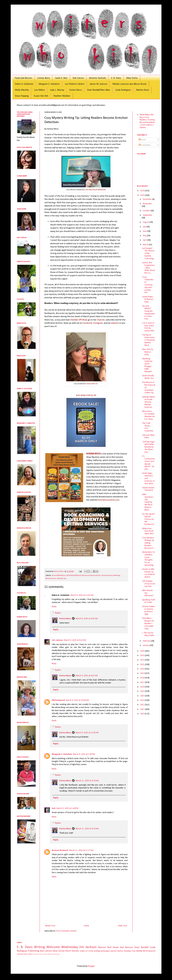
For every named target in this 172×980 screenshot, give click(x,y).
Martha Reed (142, 90)
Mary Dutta (132, 78)
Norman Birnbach (60, 850)
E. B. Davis (116, 78)
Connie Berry (44, 78)
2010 (143, 714)
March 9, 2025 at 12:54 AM (82, 595)
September (148, 215)
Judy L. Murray (57, 90)
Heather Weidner (62, 96)
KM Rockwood (58, 700)
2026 (143, 191)
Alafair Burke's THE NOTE (149, 489)
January (146, 645)
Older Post (122, 926)
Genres (114, 951)
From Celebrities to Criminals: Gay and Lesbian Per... (148, 285)
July (145, 227)
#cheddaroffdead (74, 575)
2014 (143, 696)
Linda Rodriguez (123, 90)
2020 (143, 669)
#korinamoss (51, 579)
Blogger (91, 966)
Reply (54, 607)
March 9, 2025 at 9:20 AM (75, 640)
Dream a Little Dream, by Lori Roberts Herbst (149, 573)
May (145, 236)
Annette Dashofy (97, 78)
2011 (143, 709)
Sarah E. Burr (61, 78)
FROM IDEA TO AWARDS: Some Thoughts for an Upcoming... (149, 559)
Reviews (57, 954)
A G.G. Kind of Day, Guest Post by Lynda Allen (148, 327)
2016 (143, 687)
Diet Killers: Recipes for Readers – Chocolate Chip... (148, 623)
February (147, 641)
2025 (143, 195)
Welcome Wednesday (62, 947)
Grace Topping (22, 96)
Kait (54, 808)
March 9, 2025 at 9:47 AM (87, 676)
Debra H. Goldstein (24, 84)
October (147, 211)
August (146, 222)
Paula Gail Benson (23, 78)
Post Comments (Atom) (66, 931)
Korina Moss (76, 90)
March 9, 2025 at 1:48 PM (67, 808)
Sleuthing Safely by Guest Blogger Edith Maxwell (147, 365)
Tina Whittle (137, 951)
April (145, 240)
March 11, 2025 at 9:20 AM (87, 781)
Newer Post (50, 926)
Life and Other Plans (148, 436)
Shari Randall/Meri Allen (99, 90)
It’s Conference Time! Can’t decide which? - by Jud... (148, 463)
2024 (143, 651)
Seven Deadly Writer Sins (148, 377)
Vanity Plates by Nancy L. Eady (148, 299)
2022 (143, 660)
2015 (143, 691)
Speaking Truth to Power (149, 601)
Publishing (34, 951)
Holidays (128, 951)
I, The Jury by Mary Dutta (148, 634)
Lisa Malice (39, 90)
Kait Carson (78, 78)
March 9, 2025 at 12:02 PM (87, 733)
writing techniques (102, 951)
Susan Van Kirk (41, 96)
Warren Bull (105, 947)
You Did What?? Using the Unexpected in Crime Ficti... (148, 313)
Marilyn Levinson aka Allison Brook (129, 84)
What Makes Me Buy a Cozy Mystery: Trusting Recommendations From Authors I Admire (147, 121)
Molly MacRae (22, 90)
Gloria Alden (28, 954)
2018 (143, 678)
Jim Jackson (57, 640)
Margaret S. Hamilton (49, 84)
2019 (143, 673)
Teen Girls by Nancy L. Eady (148, 352)
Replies (58, 613)
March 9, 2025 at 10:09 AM (77, 700)
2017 (143, 682)
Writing (39, 947)
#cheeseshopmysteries (91, 575)
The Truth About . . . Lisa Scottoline (148, 427)
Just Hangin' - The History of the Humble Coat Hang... (149, 253)
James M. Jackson (98, 84)
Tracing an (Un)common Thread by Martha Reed (148, 340)
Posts (142, 140)
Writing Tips (62, 579)
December (148, 199)
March (146, 245)
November (147, 204)
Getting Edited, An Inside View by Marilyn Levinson (149, 402)
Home (86, 926)
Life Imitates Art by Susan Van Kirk (149, 584)
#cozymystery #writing (111, 575)
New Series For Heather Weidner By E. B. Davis (148, 415)
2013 (143, 700)
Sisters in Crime (87, 951)
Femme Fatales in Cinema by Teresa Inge (149, 610)
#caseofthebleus (59, 575)
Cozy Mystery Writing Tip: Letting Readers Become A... (148, 543)
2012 (143, 705)
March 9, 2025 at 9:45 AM (87, 619)
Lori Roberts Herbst (75, 84)
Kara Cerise (59, 951)
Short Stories (72, 951)
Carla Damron (49, 954)
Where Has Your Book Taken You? (148, 531)
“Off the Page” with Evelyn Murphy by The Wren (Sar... (149, 447)
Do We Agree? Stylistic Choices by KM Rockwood (149, 519)
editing (20, 954)
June (145, 231)
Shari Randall (141, 947)
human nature (38, 954)
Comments (145, 145)
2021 (143, 665)
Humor (120, 951)
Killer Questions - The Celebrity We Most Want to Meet (148, 502)
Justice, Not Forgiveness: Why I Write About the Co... (149, 268)
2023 (143, 655)
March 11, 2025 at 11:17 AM (81, 850)
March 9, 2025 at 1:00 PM (84, 754)
